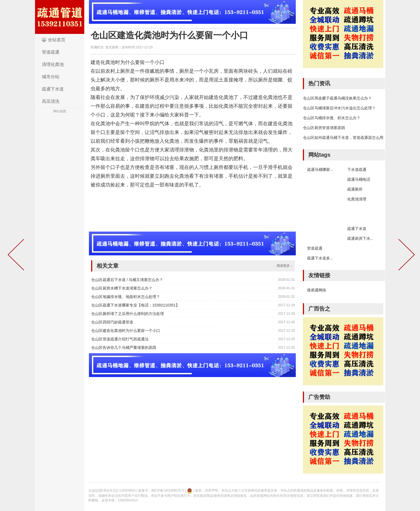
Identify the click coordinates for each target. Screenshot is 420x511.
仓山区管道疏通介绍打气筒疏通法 (120, 339)
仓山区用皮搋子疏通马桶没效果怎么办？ (337, 98)
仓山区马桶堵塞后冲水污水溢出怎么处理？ (339, 108)
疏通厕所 (355, 189)
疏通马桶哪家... (320, 170)
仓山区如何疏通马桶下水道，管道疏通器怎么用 (343, 138)
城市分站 (51, 77)
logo (60, 17)
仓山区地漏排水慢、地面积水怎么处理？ (126, 297)
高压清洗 (51, 101)
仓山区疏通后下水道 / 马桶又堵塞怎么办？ (127, 280)
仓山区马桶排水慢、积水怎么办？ (332, 118)
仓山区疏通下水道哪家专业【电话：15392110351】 (135, 305)
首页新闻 (112, 47)
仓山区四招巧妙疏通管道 (112, 322)
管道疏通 (51, 52)
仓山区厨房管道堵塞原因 (324, 128)
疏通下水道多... (320, 258)
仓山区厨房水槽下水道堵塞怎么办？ (122, 288)
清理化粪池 (53, 64)
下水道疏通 (357, 170)
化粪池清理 (357, 199)
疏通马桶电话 (359, 179)
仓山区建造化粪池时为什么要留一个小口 (169, 35)
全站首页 (57, 40)
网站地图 (60, 111)
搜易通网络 (317, 290)
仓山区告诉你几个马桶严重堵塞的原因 (124, 348)
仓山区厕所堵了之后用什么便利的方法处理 (128, 314)
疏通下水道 (53, 89)
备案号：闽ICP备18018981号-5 (161, 490)
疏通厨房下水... (360, 238)
